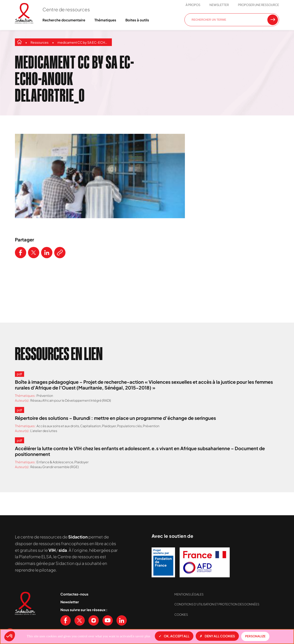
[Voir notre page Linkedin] (122, 620)
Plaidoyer (109, 426)
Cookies (181, 615)
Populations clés (129, 426)
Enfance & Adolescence (55, 462)
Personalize (255, 636)
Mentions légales (189, 594)
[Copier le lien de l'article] (60, 253)
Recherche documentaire (64, 20)
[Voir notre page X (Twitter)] (80, 620)
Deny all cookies (217, 636)
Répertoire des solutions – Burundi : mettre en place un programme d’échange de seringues (115, 418)
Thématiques (105, 20)
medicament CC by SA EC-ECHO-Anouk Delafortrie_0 (83, 42)
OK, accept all (174, 636)
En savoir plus (141, 636)
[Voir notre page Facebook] (66, 620)
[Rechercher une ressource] (273, 20)
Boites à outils (137, 20)
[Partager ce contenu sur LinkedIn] (47, 253)
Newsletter (219, 5)
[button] (10, 636)
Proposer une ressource (259, 5)
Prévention (45, 395)
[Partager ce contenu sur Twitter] (34, 253)
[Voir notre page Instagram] (94, 620)
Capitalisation (90, 426)
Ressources (40, 42)
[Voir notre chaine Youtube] (108, 620)
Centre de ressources (66, 9)
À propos (193, 5)
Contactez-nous (74, 594)
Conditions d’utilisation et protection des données (217, 604)
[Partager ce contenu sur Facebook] (21, 253)
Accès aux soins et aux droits (58, 426)
